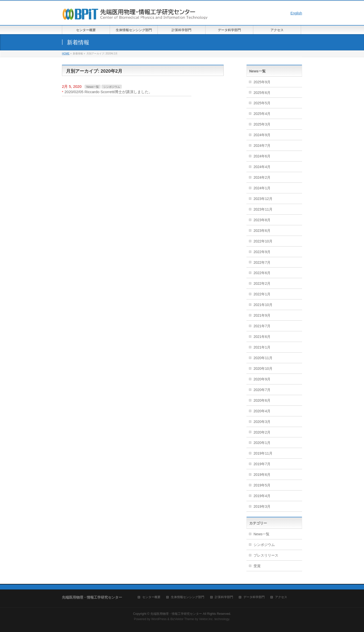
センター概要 (151, 597)
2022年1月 (262, 294)
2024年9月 (262, 135)
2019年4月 (262, 496)
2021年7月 (262, 326)
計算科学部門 (224, 597)
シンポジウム (112, 87)
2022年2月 (262, 283)
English (296, 13)
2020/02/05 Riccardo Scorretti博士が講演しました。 (108, 92)
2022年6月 (262, 273)
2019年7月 (262, 464)
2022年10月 (263, 241)
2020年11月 (263, 358)
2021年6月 (262, 337)
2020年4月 (262, 411)
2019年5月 (262, 485)
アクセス (281, 597)
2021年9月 (262, 315)
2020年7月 (262, 390)
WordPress (159, 619)
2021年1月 (262, 347)
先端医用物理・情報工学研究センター (176, 614)
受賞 (257, 566)
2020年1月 (262, 443)
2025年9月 (262, 82)
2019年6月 (262, 475)
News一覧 (93, 87)
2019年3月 (262, 506)
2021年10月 (263, 305)
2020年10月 (263, 369)
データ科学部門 (254, 597)
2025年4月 (262, 114)
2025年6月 (262, 93)
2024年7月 (262, 146)
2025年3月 (262, 124)
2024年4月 (262, 167)
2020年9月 (262, 379)
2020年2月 (262, 432)
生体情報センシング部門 (188, 597)
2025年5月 (262, 103)
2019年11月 (263, 453)
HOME (66, 54)
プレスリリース (266, 555)
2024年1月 (262, 188)
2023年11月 (263, 209)
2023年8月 (262, 220)
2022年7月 (262, 262)
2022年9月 (262, 252)
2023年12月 (263, 199)
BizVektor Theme (182, 619)
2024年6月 (262, 156)
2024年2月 (262, 177)
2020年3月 (262, 422)
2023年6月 (262, 231)
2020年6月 (262, 400)
